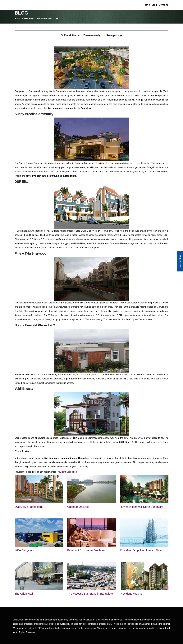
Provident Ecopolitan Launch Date (141, 550)
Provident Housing (131, 594)
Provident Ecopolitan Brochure (86, 550)
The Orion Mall (24, 594)
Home (146, 5)
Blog (154, 5)
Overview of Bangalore (29, 507)
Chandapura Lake (78, 507)
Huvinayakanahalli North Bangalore (142, 507)
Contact (163, 5)
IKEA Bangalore (24, 550)
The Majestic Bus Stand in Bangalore (90, 594)
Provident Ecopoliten (67, 472)
